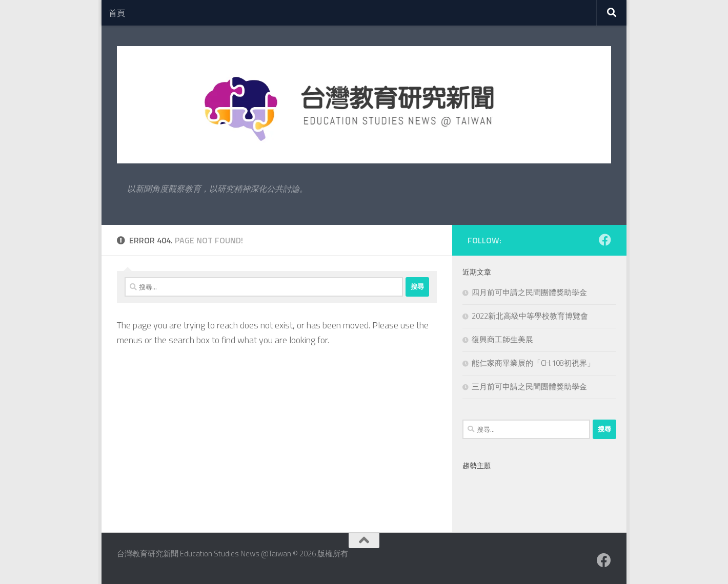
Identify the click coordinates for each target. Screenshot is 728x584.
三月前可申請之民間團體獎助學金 (529, 387)
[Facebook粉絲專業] (605, 240)
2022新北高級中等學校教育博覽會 (530, 316)
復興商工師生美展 (502, 339)
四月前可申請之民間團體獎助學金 (529, 292)
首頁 (117, 13)
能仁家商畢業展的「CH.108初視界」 (533, 363)
